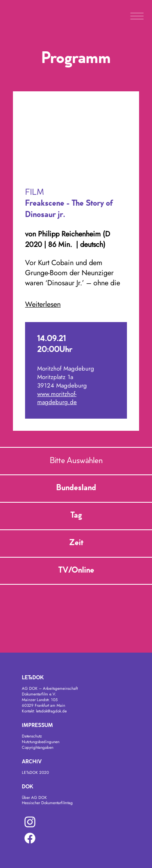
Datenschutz (32, 736)
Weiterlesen (43, 304)
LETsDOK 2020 (35, 772)
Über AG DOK (34, 797)
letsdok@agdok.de (51, 711)
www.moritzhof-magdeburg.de (57, 398)
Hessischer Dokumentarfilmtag (47, 803)
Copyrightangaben (38, 747)
